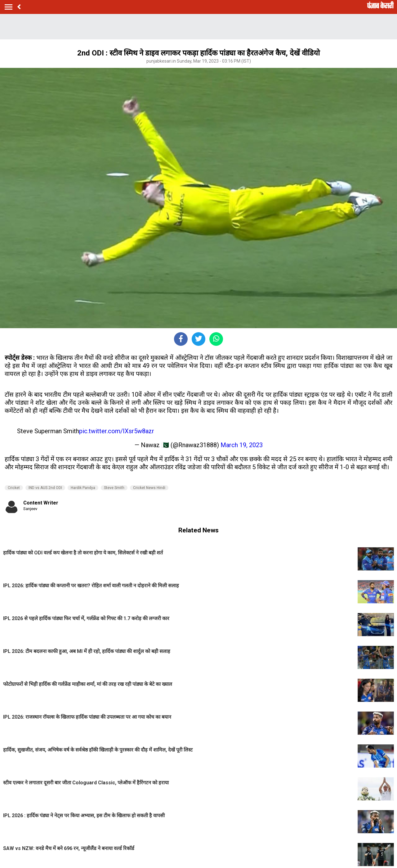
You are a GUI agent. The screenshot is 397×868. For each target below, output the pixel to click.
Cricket (14, 488)
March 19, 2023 (242, 445)
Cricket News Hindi (149, 488)
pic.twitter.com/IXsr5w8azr (117, 431)
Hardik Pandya (83, 488)
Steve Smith (114, 488)
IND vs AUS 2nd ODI (45, 488)
